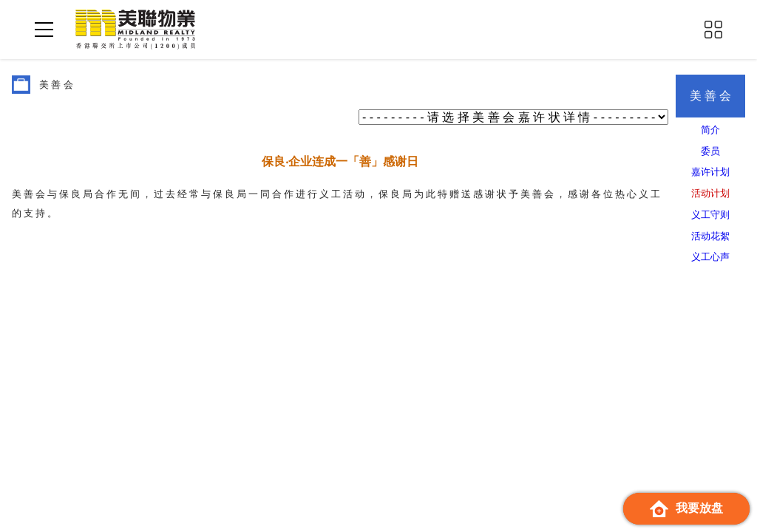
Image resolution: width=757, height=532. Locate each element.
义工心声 (710, 257)
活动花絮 (710, 236)
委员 (710, 151)
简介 (710, 130)
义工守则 (710, 215)
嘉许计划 (710, 172)
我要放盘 (686, 509)
